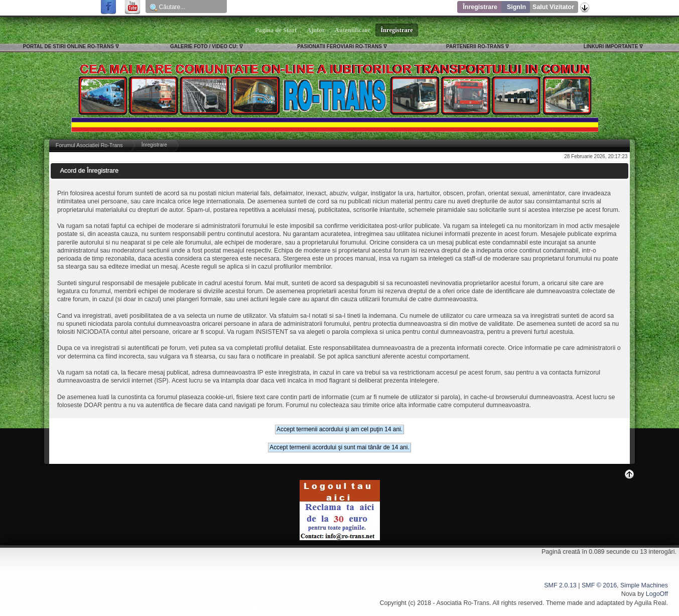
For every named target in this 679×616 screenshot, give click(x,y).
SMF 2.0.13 (560, 585)
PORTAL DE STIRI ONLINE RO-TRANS (69, 46)
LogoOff (657, 594)
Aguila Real (650, 603)
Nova (629, 594)
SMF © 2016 (599, 585)
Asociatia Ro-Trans (463, 603)
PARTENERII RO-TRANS (475, 46)
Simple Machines (644, 585)
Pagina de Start (276, 30)
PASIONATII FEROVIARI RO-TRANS (339, 46)
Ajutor (316, 30)
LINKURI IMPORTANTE (611, 46)
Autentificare (353, 30)
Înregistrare (480, 7)
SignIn (516, 7)
